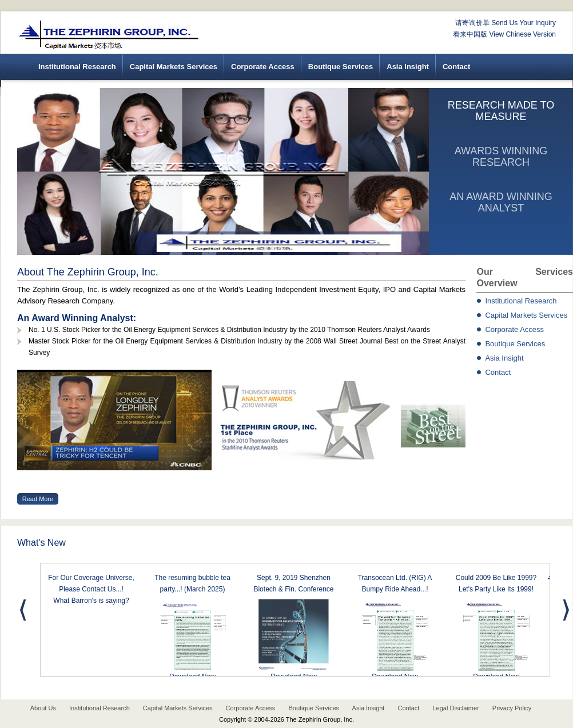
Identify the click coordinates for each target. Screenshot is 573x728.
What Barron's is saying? (91, 601)
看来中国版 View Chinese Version (504, 34)
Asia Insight (408, 67)
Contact (456, 67)
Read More (38, 499)
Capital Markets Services (174, 67)
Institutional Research (77, 67)
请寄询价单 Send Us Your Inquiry (506, 23)
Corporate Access (263, 67)
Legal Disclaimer (455, 708)
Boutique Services (341, 67)
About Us (43, 708)
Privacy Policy (512, 708)
